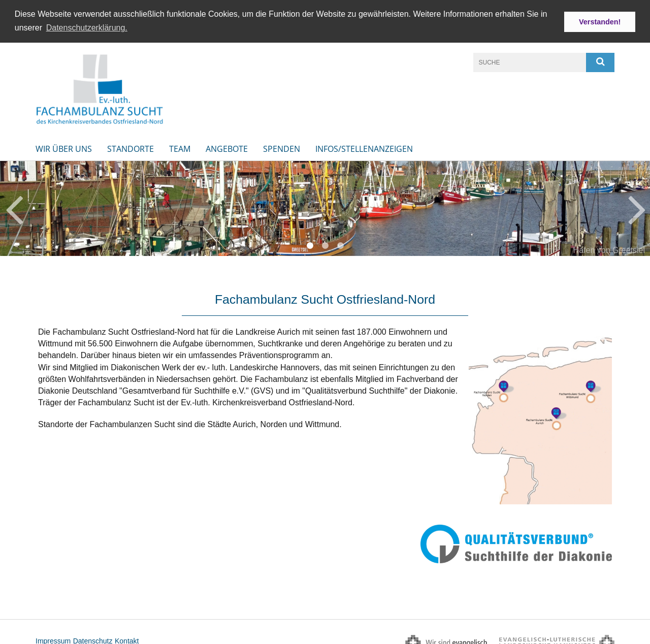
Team (180, 146)
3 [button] (340, 243)
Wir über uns (64, 146)
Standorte (131, 146)
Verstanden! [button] (600, 22)
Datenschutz (93, 638)
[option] (325, 206)
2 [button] (325, 243)
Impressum (53, 638)
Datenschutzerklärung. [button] (87, 28)
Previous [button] (14, 206)
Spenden (282, 146)
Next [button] (637, 206)
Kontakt (127, 638)
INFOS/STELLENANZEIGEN (364, 146)
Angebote (227, 146)
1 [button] (310, 243)
